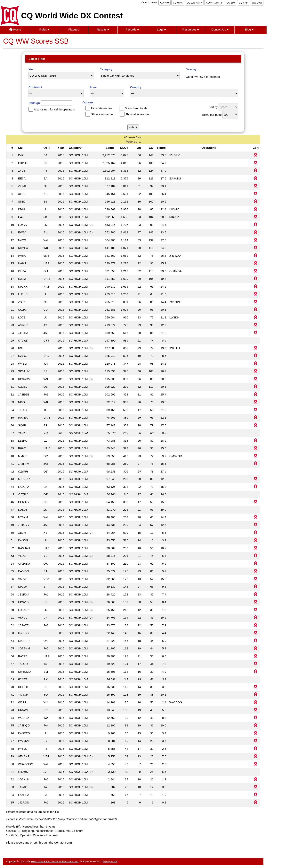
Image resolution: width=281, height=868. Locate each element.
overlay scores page (207, 77)
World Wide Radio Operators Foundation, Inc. (55, 862)
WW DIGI (257, 3)
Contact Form (63, 842)
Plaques (74, 29)
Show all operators (137, 114)
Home (15, 29)
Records (132, 29)
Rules (44, 29)
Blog (249, 29)
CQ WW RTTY (194, 3)
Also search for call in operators (54, 109)
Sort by (213, 107)
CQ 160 (231, 3)
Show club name (102, 114)
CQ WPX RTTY (214, 3)
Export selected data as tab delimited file (32, 812)
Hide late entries (102, 108)
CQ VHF (243, 3)
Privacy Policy (110, 862)
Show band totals (136, 108)
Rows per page (212, 115)
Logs (161, 29)
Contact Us (220, 29)
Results (103, 29)
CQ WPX (178, 3)
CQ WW (165, 3)
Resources (191, 29)
